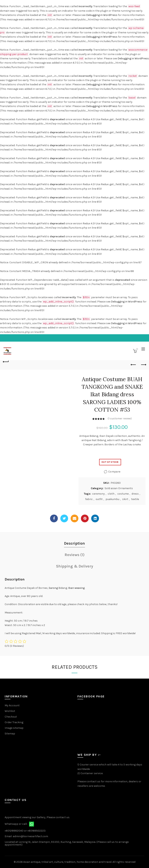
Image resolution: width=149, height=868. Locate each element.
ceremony (98, 494)
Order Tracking (14, 722)
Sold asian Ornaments (119, 488)
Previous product (134, 365)
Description (74, 543)
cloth (111, 494)
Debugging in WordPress (102, 15)
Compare (114, 472)
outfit (99, 499)
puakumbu (112, 499)
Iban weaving (76, 588)
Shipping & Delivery (75, 566)
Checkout (11, 717)
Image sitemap (14, 728)
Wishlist (10, 711)
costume (123, 494)
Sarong (53, 588)
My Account (12, 705)
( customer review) (120, 418)
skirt (125, 499)
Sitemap (10, 734)
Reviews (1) (75, 555)
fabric (89, 499)
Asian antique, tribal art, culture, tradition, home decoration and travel (67, 862)
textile (135, 499)
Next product (143, 365)
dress (135, 494)
